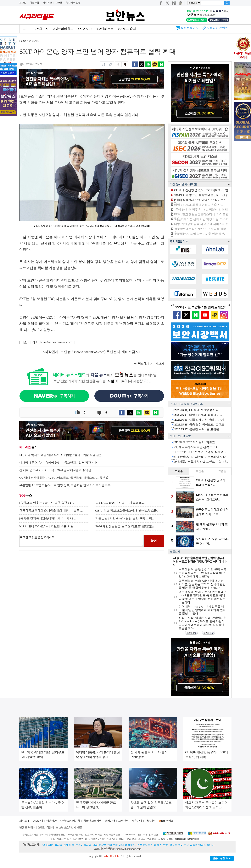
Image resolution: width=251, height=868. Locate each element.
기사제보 (47, 3)
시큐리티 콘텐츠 (217, 28)
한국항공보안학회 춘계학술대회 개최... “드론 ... (51, 511)
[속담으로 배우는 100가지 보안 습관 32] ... (47, 503)
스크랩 (59, 3)
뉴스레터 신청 (73, 3)
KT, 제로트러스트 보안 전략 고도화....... (198, 447)
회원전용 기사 (190, 28)
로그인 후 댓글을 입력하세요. (81, 541)
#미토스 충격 (127, 29)
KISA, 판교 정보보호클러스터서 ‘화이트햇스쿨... (127, 511)
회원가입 (34, 3)
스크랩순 (221, 471)
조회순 (179, 471)
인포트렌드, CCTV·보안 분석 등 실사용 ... (200, 452)
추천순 (200, 471)
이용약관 (51, 821)
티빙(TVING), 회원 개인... (198, 415)
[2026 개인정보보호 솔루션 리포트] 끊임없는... (126, 526)
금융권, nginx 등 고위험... (197, 429)
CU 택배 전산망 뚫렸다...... (198, 410)
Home (23, 41)
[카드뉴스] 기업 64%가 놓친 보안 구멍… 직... (125, 518)
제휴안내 (137, 821)
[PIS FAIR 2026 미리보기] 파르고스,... (120, 503)
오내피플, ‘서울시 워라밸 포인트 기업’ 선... (201, 462)
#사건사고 (85, 29)
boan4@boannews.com (56, 342)
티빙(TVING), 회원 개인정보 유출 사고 (199, 205)
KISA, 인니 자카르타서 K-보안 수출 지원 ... (48, 526)
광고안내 (38, 821)
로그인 (23, 3)
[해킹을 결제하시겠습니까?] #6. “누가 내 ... (48, 518)
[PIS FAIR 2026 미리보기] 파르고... (195, 442)
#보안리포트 (105, 29)
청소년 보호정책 (92, 821)
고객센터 (123, 821)
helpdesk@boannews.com (187, 839)
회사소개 (24, 821)
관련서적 (150, 821)
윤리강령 (110, 821)
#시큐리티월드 (63, 29)
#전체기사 (42, 29)
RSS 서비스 (167, 821)
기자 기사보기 (149, 364)
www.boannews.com (90, 352)
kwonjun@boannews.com (127, 849)
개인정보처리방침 (70, 821)
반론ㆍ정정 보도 (222, 858)
